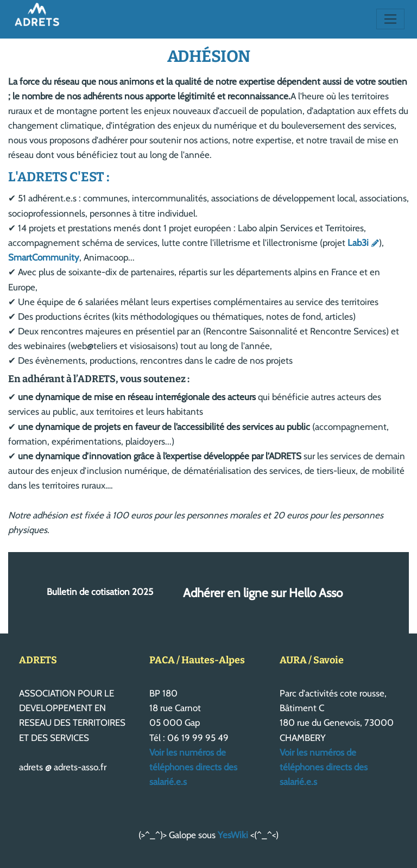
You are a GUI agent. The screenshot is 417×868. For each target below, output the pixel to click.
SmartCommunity (44, 257)
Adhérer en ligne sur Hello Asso (263, 593)
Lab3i (358, 243)
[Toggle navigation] (391, 19)
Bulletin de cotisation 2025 (100, 592)
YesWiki (233, 835)
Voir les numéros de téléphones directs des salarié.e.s (193, 767)
